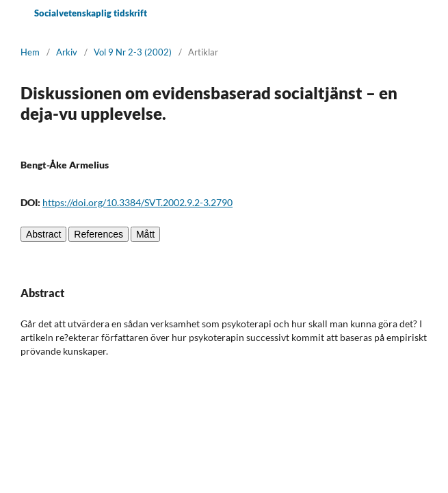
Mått (145, 234)
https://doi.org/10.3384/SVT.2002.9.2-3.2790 (137, 202)
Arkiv (67, 52)
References (98, 234)
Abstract (43, 234)
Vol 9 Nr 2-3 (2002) (133, 52)
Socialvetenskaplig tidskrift (91, 13)
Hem (30, 52)
